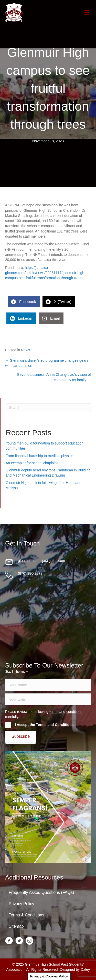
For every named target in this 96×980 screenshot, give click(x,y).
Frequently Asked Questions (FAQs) (41, 892)
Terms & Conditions (26, 915)
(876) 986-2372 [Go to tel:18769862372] (30, 573)
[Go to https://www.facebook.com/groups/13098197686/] (9, 941)
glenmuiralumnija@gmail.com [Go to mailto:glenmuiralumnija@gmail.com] (41, 561)
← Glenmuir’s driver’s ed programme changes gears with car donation (47, 363)
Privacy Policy (22, 904)
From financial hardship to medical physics (39, 456)
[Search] (48, 408)
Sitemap (16, 926)
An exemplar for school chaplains (32, 463)
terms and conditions (66, 712)
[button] (21, 736)
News (25, 350)
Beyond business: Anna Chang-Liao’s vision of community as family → (54, 377)
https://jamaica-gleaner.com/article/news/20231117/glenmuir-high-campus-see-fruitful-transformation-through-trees (45, 273)
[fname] (48, 685)
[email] (48, 699)
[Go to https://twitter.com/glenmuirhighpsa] (19, 941)
